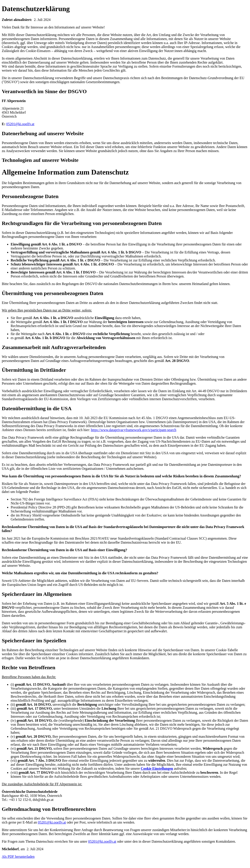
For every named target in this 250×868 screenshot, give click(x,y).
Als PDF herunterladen (18, 857)
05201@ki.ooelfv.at (20, 124)
